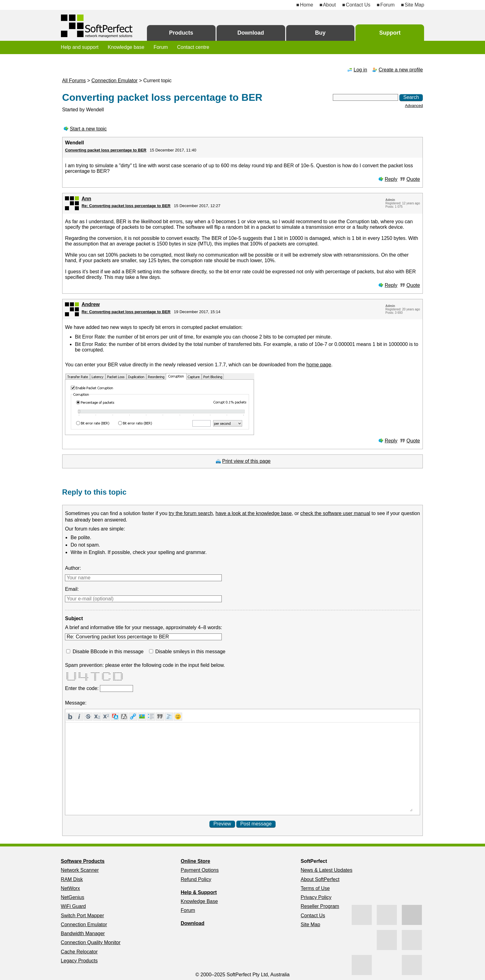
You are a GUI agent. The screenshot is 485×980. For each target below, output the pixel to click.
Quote (413, 179)
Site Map (414, 5)
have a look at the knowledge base (254, 513)
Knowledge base (126, 47)
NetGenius (73, 897)
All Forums (74, 81)
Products (181, 33)
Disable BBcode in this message (108, 652)
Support (390, 33)
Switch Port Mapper (83, 916)
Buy (320, 33)
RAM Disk (72, 879)
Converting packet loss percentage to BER (106, 150)
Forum (388, 5)
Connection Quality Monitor (91, 942)
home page (319, 365)
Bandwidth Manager (83, 933)
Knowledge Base (199, 901)
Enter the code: (82, 688)
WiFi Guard (73, 906)
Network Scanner (80, 870)
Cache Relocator (79, 952)
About (329, 5)
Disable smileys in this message (190, 652)
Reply (391, 179)
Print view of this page (246, 461)
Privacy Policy (316, 897)
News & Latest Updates (326, 870)
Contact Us (358, 5)
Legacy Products (79, 961)
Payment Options (200, 870)
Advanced (414, 106)
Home (307, 5)
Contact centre (193, 47)
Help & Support (199, 892)
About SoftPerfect (320, 879)
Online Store (195, 861)
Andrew (91, 304)
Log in (360, 70)
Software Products (83, 861)
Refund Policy (196, 879)
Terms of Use (315, 888)
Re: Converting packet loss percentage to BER (126, 206)
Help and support (80, 47)
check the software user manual (335, 513)
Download (251, 33)
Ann (86, 199)
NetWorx (71, 888)
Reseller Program (320, 906)
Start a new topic (88, 129)
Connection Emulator (115, 81)
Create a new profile (401, 70)
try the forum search (191, 513)
